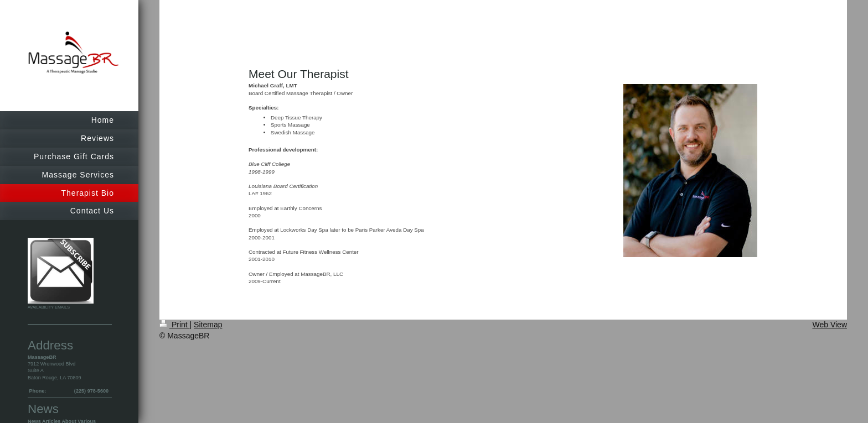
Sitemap (208, 325)
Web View (830, 325)
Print (175, 325)
